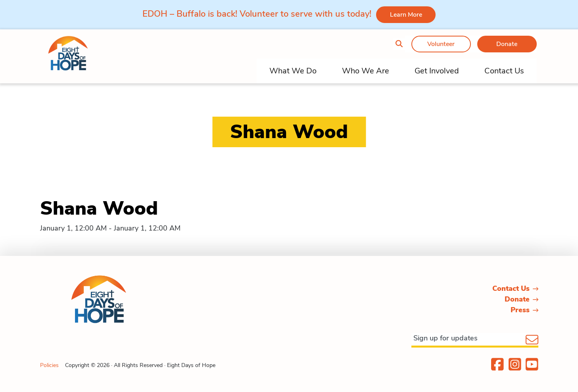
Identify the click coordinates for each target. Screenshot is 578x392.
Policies (49, 365)
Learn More (406, 15)
